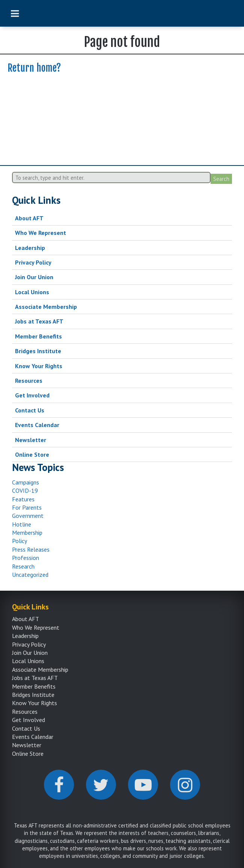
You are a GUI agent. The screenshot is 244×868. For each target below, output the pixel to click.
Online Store (32, 454)
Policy (20, 541)
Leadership (30, 248)
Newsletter (31, 440)
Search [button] (221, 179)
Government (28, 516)
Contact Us (30, 410)
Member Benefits (38, 336)
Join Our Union (34, 277)
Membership (27, 533)
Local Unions (32, 292)
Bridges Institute (38, 351)
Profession (26, 558)
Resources (29, 381)
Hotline (22, 524)
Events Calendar (37, 425)
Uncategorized (30, 575)
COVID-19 (25, 490)
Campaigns (26, 482)
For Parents (27, 507)
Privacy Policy (33, 262)
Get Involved (32, 395)
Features (23, 499)
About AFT (29, 218)
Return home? (34, 68)
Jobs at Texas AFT (39, 321)
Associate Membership (46, 307)
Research (23, 566)
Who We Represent (41, 233)
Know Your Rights (39, 366)
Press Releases (31, 549)
